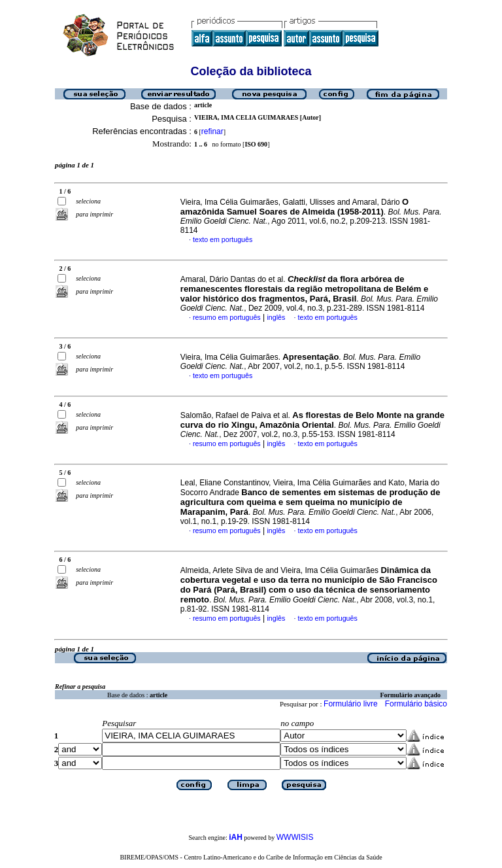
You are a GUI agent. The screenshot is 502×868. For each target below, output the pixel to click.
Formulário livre (351, 704)
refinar (212, 131)
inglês (276, 317)
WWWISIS (295, 837)
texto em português (223, 239)
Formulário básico (416, 704)
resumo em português (227, 317)
